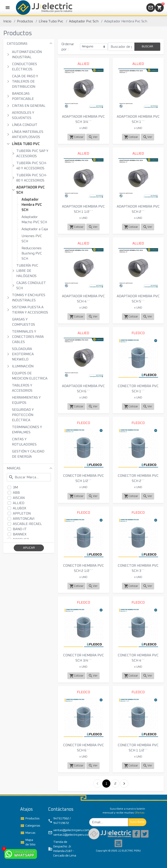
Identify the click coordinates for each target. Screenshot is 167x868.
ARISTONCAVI (24, 519)
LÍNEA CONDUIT (25, 125)
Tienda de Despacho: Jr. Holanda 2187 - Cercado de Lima (62, 849)
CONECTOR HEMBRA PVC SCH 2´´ (138, 478)
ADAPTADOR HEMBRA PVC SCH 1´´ (138, 119)
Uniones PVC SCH (32, 239)
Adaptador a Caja (35, 229)
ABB (16, 493)
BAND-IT (20, 529)
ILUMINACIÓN (23, 366)
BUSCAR (147, 46)
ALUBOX (20, 508)
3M (15, 487)
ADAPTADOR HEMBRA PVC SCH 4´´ (83, 299)
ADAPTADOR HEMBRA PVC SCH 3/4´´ (83, 119)
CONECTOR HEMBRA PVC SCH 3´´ (138, 568)
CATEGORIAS (17, 44)
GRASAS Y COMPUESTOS (23, 322)
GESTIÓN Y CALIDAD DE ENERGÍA (28, 454)
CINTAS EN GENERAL (29, 106)
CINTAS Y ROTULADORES (24, 442)
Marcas (28, 833)
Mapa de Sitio (28, 842)
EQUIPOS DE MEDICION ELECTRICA (30, 376)
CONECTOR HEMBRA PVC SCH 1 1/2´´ (138, 748)
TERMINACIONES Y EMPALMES (27, 430)
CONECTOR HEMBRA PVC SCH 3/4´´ (83, 658)
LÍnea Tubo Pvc (51, 21)
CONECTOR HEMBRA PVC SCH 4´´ (138, 658)
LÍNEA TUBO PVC (26, 144)
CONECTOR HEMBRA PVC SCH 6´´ (83, 748)
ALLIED (19, 503)
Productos (25, 21)
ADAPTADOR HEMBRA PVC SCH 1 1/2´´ (83, 209)
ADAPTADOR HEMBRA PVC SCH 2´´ (138, 209)
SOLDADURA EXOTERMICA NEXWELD (23, 354)
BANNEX (20, 534)
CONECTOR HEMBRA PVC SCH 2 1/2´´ (83, 568)
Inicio (7, 21)
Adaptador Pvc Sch (84, 21)
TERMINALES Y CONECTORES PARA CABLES (28, 337)
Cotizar (76, 137)
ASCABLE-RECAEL (27, 524)
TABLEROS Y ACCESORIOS (22, 388)
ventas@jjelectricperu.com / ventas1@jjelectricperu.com (64, 833)
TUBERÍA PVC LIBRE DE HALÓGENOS (27, 271)
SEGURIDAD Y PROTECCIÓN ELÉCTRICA (23, 415)
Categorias (29, 826)
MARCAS (14, 468)
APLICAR (29, 548)
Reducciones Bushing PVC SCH (32, 253)
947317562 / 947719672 (59, 821)
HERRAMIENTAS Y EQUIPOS (26, 400)
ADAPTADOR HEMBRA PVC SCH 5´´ (138, 299)
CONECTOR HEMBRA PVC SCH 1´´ (138, 389)
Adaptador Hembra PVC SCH (32, 205)
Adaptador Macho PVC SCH (34, 219)
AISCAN (19, 498)
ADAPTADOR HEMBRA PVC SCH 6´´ (83, 389)
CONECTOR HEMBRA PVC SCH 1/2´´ (83, 478)
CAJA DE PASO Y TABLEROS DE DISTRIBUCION (25, 81)
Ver (93, 137)
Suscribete (137, 822)
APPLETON (22, 513)
